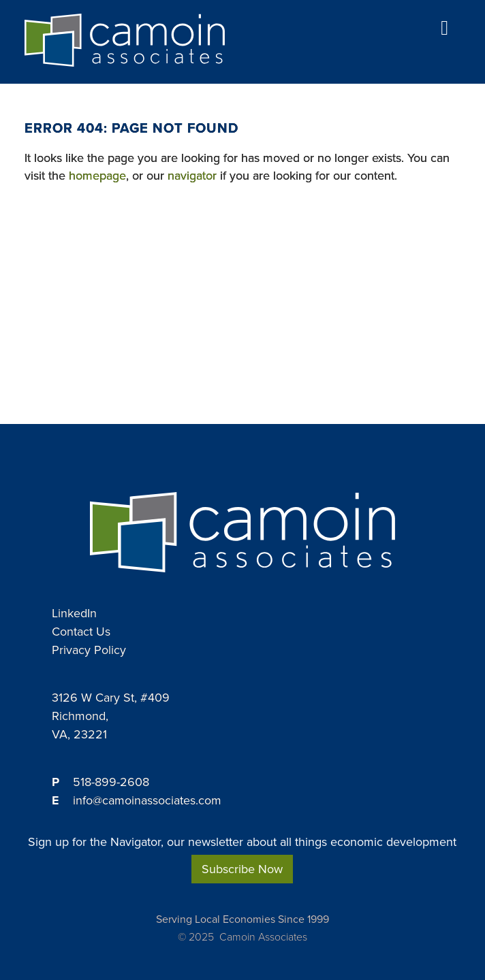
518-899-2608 (111, 782)
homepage (97, 176)
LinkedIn (74, 613)
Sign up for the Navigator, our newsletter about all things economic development (242, 842)
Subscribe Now (242, 869)
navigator (192, 176)
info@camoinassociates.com (147, 800)
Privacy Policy (89, 650)
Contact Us (81, 632)
